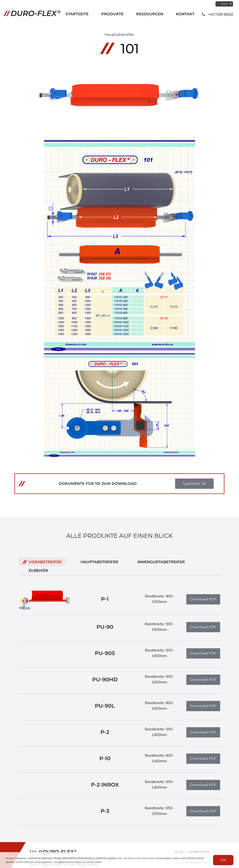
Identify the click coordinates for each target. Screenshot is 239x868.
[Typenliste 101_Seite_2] (119, 356)
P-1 (105, 602)
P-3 (105, 814)
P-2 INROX (105, 787)
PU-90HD (105, 682)
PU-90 (105, 630)
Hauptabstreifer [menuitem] (100, 564)
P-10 (105, 761)
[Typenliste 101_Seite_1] (119, 140)
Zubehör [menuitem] (38, 573)
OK (223, 860)
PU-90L (105, 709)
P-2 (105, 735)
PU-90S (105, 656)
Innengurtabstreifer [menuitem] (161, 564)
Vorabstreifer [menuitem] (45, 564)
